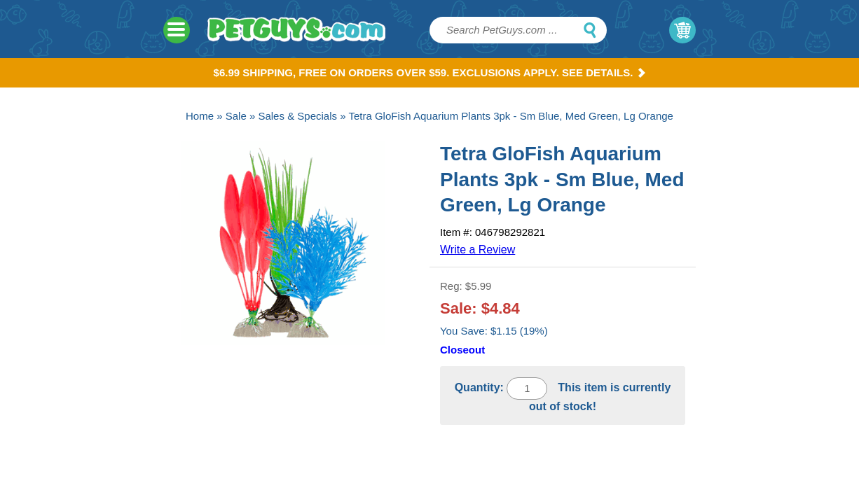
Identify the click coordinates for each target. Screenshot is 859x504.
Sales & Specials (297, 116)
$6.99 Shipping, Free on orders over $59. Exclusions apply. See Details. (430, 72)
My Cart (682, 30)
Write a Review (477, 250)
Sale (236, 116)
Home (200, 116)
